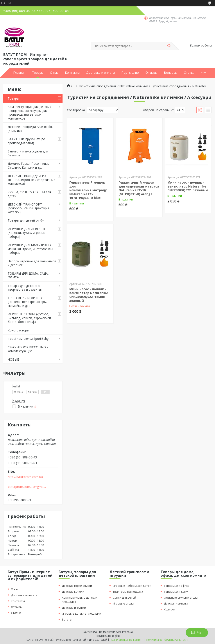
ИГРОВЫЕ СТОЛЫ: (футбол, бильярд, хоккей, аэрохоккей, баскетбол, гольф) (30, 318)
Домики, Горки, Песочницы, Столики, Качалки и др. (28, 165)
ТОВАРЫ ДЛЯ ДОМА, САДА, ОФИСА (28, 275)
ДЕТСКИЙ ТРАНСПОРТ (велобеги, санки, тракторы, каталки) (29, 208)
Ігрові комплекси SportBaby (28, 339)
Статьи (189, 73)
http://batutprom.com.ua (25, 477)
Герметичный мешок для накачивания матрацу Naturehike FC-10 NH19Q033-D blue (88, 190)
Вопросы (171, 73)
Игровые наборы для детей (132, 586)
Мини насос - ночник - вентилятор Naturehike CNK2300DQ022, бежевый (188, 186)
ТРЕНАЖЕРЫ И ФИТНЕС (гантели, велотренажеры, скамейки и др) (27, 302)
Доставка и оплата (100, 73)
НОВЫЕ (13, 359)
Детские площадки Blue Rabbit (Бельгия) (30, 129)
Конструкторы (18, 330)
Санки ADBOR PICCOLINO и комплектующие (28, 349)
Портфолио (130, 73)
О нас (54, 73)
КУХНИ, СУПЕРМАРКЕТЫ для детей (29, 194)
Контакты (72, 73)
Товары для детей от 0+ (26, 220)
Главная (19, 73)
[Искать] (169, 46)
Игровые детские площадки (82, 614)
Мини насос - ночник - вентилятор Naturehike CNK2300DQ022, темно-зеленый (89, 295)
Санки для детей (124, 597)
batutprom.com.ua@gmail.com (27, 487)
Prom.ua (127, 632)
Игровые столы (123, 603)
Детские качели (73, 592)
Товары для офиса (177, 586)
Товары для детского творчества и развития (25, 288)
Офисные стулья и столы (181, 597)
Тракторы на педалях (128, 592)
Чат (197, 633)
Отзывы (151, 73)
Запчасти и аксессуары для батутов (28, 153)
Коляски (169, 609)
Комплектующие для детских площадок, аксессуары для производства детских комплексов (29, 113)
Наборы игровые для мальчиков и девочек (32, 263)
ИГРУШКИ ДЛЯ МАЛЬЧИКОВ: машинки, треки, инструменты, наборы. (31, 249)
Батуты (67, 619)
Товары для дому (176, 592)
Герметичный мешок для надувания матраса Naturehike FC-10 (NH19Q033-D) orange (139, 188)
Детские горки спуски (77, 586)
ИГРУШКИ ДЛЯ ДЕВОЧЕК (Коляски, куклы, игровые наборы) (27, 233)
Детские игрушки (74, 608)
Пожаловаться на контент (127, 640)
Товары (38, 73)
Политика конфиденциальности (167, 640)
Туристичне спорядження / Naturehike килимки (113, 86)
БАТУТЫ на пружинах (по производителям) (26, 141)
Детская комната (176, 603)
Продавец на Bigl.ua (108, 636)
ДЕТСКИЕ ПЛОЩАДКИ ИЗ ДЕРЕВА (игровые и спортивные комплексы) (31, 180)
